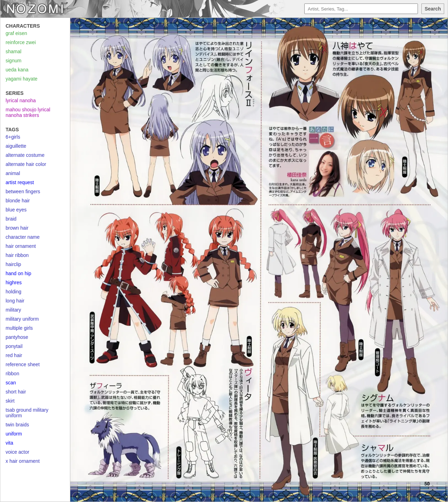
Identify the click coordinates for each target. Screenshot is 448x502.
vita (9, 443)
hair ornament (21, 246)
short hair (16, 392)
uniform (14, 434)
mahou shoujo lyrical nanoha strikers (28, 112)
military (13, 310)
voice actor (17, 452)
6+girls (13, 137)
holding (13, 292)
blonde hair (18, 201)
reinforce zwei (21, 42)
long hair (15, 301)
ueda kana (17, 70)
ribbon (12, 374)
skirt (10, 401)
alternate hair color (26, 164)
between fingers (23, 191)
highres (14, 283)
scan (11, 383)
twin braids (17, 425)
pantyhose (17, 337)
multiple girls (19, 328)
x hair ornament (23, 461)
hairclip (13, 264)
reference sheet (23, 364)
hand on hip (18, 273)
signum (13, 61)
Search (433, 9)
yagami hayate (22, 79)
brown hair (17, 228)
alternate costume (25, 155)
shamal (13, 51)
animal (13, 173)
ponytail (14, 346)
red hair (14, 355)
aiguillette (16, 146)
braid (11, 219)
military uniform (22, 319)
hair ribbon (17, 255)
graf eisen (16, 33)
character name (23, 237)
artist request (20, 182)
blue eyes (16, 210)
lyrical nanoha (21, 100)
